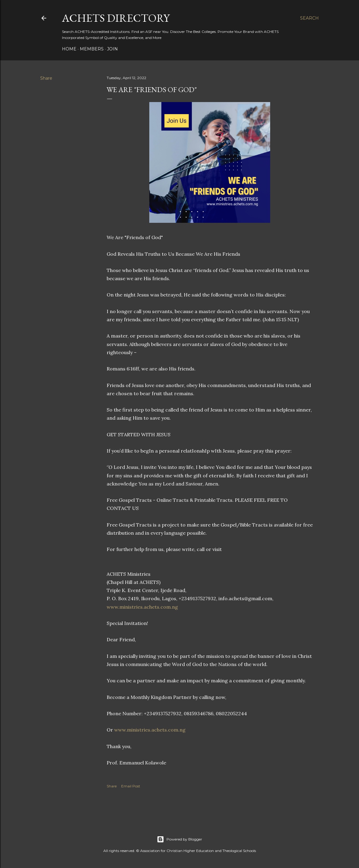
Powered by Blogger (179, 839)
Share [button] (46, 78)
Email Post (131, 786)
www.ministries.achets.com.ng (142, 607)
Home (69, 49)
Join (112, 49)
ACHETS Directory (116, 18)
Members (92, 49)
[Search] (309, 18)
